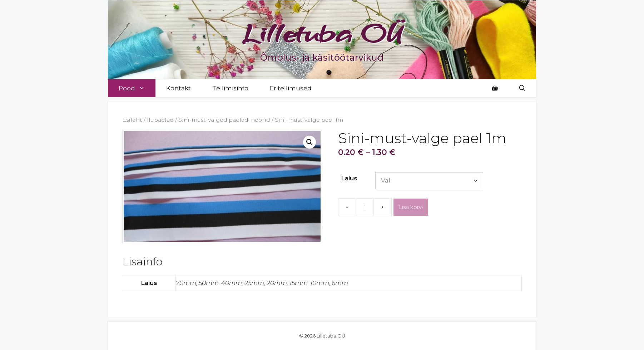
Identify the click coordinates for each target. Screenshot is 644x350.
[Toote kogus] (365, 207)
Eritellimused (291, 88)
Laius (349, 178)
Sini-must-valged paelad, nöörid (224, 120)
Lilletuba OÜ (322, 33)
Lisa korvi (411, 207)
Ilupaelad (160, 120)
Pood (137, 88)
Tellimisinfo (230, 88)
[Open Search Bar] (522, 88)
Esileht (132, 120)
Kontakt (179, 88)
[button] (309, 142)
